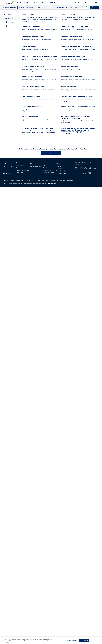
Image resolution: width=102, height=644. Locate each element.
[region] (51, 640)
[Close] (99, 640)
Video (53, 7)
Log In (58, 621)
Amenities (39, 7)
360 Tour (77, 7)
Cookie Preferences (72, 640)
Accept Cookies (84, 640)
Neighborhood (61, 7)
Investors (53, 3)
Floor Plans (46, 7)
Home (19, 3)
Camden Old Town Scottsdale (26, 7)
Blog (32, 621)
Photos (70, 7)
